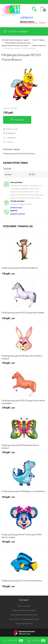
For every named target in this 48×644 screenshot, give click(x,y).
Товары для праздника (24, 624)
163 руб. (8, 497)
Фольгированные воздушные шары (24, 615)
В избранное (9, 133)
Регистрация (11, 15)
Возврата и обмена (18, 214)
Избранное (13, 641)
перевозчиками (16, 207)
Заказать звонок (27, 22)
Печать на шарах (24, 606)
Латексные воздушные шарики (24, 610)
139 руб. (8, 113)
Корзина (36, 641)
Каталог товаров (15, 31)
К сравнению (9, 138)
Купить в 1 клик (10, 129)
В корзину (17, 120)
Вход (3, 15)
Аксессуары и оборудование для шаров (24, 619)
